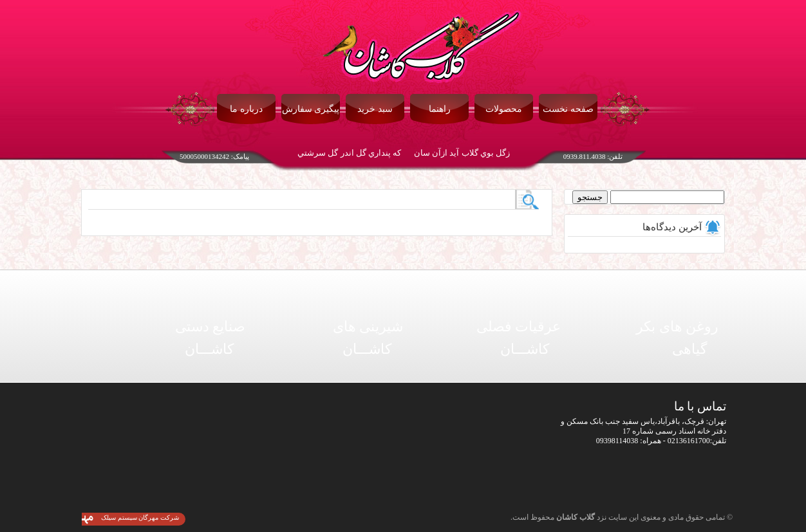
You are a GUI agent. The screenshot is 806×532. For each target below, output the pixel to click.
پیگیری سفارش (311, 109)
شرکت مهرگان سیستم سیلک (140, 518)
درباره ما (246, 109)
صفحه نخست (568, 109)
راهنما (440, 109)
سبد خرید (375, 109)
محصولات (504, 109)
